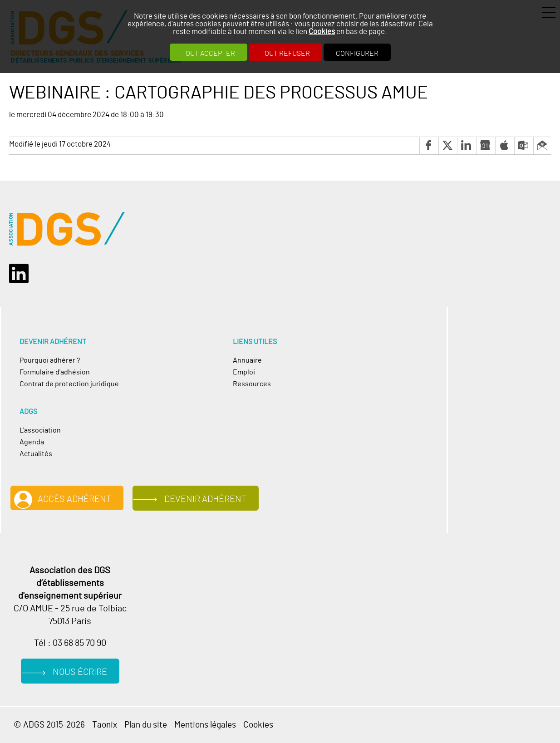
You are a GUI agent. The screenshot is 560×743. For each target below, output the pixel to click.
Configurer (357, 54)
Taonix (105, 725)
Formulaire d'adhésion (55, 372)
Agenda (32, 442)
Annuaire (247, 360)
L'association (40, 430)
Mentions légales (205, 725)
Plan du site (146, 725)
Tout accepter (209, 54)
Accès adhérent (74, 499)
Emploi (244, 372)
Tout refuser (285, 54)
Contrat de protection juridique (69, 384)
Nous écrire (80, 672)
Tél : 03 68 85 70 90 (70, 643)
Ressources (252, 384)
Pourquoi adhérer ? (50, 360)
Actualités (36, 454)
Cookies (322, 32)
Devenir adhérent (205, 499)
